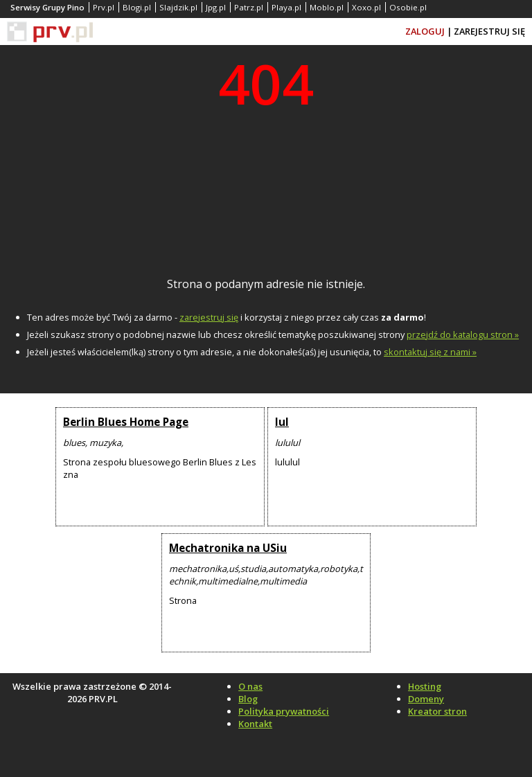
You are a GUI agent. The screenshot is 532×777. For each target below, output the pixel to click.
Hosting (425, 686)
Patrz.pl (249, 7)
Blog (248, 699)
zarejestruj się (209, 317)
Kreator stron (437, 711)
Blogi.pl (137, 7)
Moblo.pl (327, 7)
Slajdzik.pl (178, 7)
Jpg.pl (216, 7)
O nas (250, 686)
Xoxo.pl (366, 7)
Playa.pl (286, 7)
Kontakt (255, 724)
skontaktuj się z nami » (430, 352)
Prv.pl (104, 7)
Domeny (426, 699)
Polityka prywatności (284, 711)
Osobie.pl (408, 7)
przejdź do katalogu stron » (463, 334)
